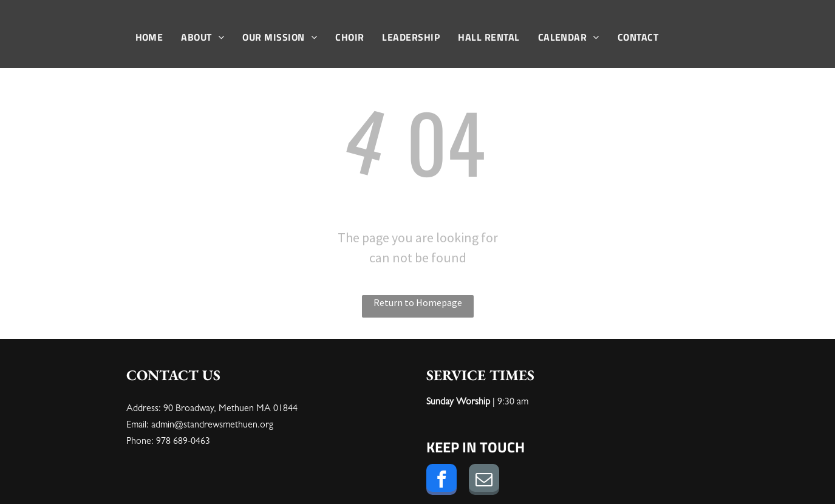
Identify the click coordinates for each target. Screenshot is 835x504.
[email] (484, 481)
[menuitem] (149, 37)
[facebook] (441, 481)
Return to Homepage (418, 302)
